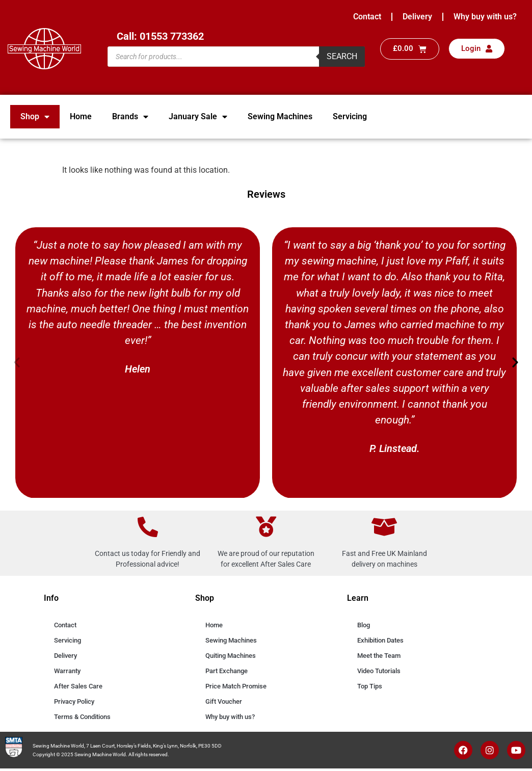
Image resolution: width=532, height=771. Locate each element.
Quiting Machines (231, 656)
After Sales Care (78, 686)
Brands (130, 117)
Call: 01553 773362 (160, 36)
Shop (35, 117)
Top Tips (370, 686)
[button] (17, 362)
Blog (364, 625)
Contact (367, 17)
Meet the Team (379, 656)
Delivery (417, 17)
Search (342, 56)
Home (81, 116)
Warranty (67, 671)
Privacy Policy (74, 701)
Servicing (350, 116)
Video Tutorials (379, 671)
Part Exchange (227, 671)
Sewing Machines (280, 116)
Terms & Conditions (82, 717)
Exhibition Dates (380, 640)
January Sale (198, 117)
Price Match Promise (236, 686)
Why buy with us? (485, 17)
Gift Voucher (224, 701)
